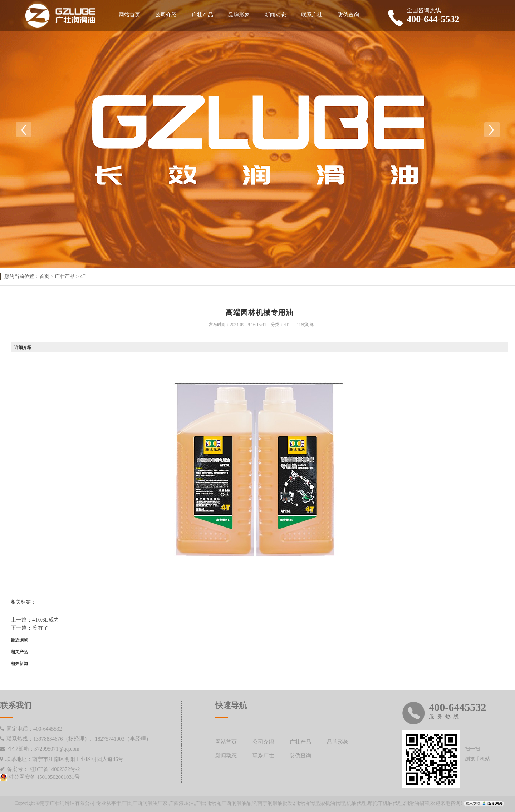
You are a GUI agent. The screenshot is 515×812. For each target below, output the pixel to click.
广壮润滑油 (207, 803)
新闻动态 (275, 15)
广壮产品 (202, 15)
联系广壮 (312, 15)
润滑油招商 (417, 803)
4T (83, 276)
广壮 (126, 803)
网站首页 (129, 15)
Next (492, 130)
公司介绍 (166, 15)
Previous (23, 130)
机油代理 (357, 803)
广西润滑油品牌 (239, 803)
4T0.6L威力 (46, 620)
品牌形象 (239, 15)
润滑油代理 (306, 803)
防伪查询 (348, 15)
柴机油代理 (333, 803)
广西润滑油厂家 (150, 803)
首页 (44, 276)
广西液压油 (181, 803)
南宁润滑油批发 (275, 803)
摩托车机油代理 (385, 803)
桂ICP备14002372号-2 (55, 769)
